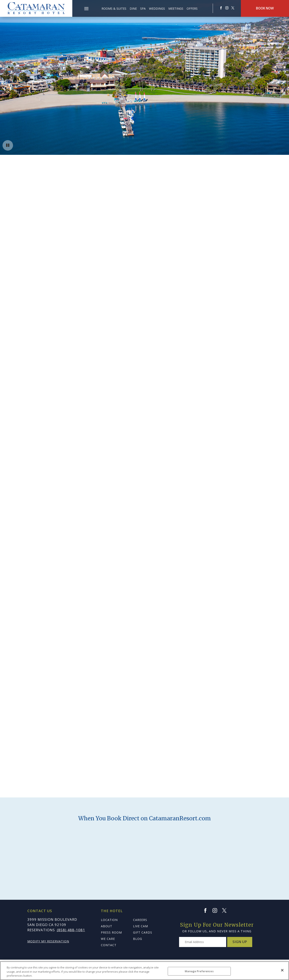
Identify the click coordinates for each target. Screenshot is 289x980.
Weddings (157, 9)
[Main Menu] (86, 9)
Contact (109, 945)
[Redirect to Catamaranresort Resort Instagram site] (227, 8)
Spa (143, 9)
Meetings (176, 9)
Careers (140, 920)
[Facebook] (207, 910)
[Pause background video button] (8, 145)
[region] (144, 971)
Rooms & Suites (114, 9)
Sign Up (240, 942)
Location (109, 920)
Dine (133, 9)
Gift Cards (143, 932)
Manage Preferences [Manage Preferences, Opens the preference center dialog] (199, 971)
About (107, 926)
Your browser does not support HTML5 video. (144, 77)
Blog (138, 939)
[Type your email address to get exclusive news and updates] (203, 942)
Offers (192, 9)
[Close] (282, 970)
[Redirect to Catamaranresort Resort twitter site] (233, 8)
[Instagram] (217, 910)
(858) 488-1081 (71, 930)
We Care (108, 939)
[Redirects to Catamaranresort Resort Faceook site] (221, 8)
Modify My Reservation (48, 941)
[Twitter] (226, 910)
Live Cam (141, 926)
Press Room (111, 932)
